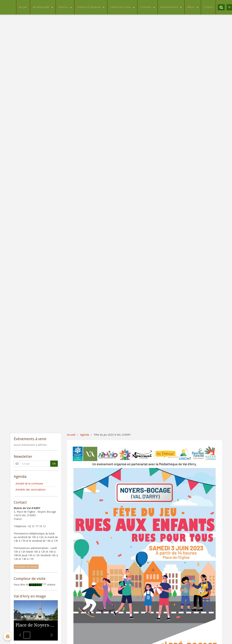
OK (54, 464)
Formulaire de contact (26, 567)
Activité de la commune (29, 483)
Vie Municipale (42, 7)
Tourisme (146, 7)
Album (191, 7)
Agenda (85, 435)
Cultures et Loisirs (121, 7)
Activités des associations (31, 489)
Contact (208, 7)
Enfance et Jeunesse (89, 7)
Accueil (23, 7)
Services (64, 7)
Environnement (170, 7)
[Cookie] (8, 636)
